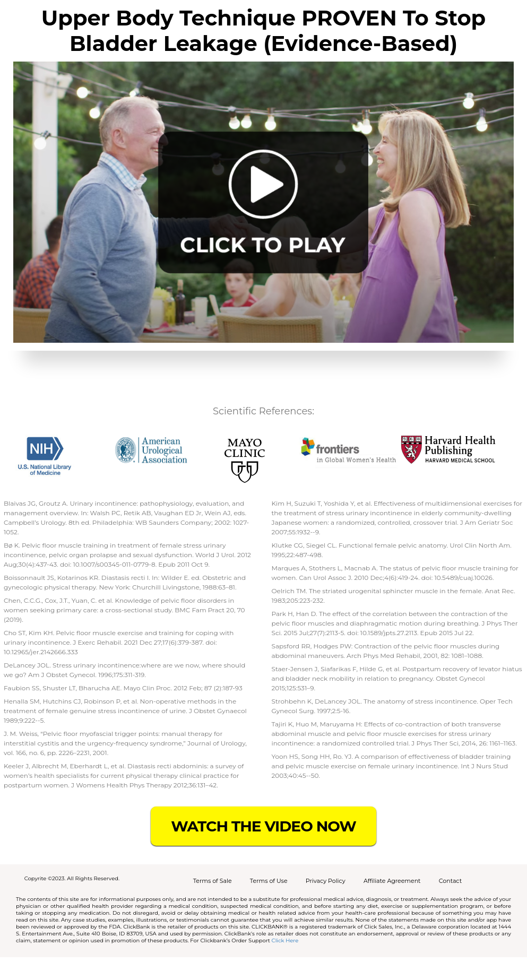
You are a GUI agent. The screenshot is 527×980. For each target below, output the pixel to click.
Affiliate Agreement (392, 881)
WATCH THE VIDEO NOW (263, 826)
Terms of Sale (213, 881)
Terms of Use (269, 881)
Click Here (285, 940)
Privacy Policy (326, 881)
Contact (450, 881)
